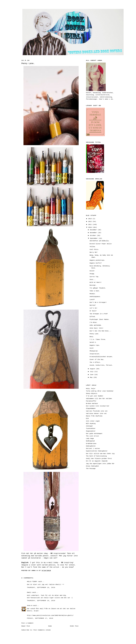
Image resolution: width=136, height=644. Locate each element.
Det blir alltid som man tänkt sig (100, 454)
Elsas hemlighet (93, 466)
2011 (90, 224)
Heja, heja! (91, 389)
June (92, 375)
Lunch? (92, 299)
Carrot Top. (94, 277)
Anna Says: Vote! (96, 328)
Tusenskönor (91, 428)
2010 (90, 227)
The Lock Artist (93, 436)
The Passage (91, 469)
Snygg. (92, 274)
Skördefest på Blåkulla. (99, 241)
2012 (90, 221)
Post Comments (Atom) (42, 630)
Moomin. (93, 294)
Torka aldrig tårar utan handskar (100, 391)
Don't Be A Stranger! (98, 302)
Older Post (74, 626)
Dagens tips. (95, 345)
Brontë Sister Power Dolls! (101, 244)
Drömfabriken (91, 444)
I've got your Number (95, 396)
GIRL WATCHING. (96, 325)
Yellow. (93, 247)
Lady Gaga (90, 438)
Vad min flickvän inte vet (97, 411)
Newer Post (26, 626)
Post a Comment (28, 623)
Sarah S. (93, 342)
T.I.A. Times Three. (98, 339)
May (92, 377)
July (92, 372)
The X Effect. (95, 362)
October (93, 235)
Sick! (92, 348)
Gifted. (93, 317)
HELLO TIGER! (32, 582)
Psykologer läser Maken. (99, 319)
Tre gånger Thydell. (98, 288)
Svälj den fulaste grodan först (99, 458)
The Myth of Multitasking (96, 456)
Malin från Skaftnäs (94, 416)
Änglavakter (91, 431)
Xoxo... (93, 279)
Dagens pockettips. (97, 260)
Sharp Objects (92, 393)
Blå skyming (91, 424)
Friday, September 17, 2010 (40, 618)
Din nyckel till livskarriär (98, 406)
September (94, 238)
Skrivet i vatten (93, 448)
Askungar (90, 426)
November (94, 233)
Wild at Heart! (96, 282)
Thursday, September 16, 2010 (41, 587)
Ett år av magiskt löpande (97, 461)
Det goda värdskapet (94, 434)
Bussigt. (93, 285)
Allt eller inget (93, 421)
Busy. (92, 337)
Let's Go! (93, 308)
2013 (90, 219)
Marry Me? (93, 252)
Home (50, 626)
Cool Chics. (94, 249)
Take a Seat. (95, 291)
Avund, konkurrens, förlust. (101, 365)
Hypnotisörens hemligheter (97, 451)
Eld (87, 418)
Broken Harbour (92, 403)
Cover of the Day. (97, 359)
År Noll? (93, 311)
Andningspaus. (95, 297)
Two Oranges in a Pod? (99, 314)
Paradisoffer (91, 401)
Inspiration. (95, 354)
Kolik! (92, 271)
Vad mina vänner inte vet (96, 413)
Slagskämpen (91, 408)
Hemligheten (91, 446)
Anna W (30, 605)
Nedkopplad (90, 441)
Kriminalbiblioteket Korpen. (101, 357)
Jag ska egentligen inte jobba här (100, 464)
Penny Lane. (94, 334)
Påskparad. (94, 351)
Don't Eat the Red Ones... (100, 331)
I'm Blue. (93, 322)
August (93, 369)
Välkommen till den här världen (99, 399)
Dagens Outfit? (96, 263)
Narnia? (93, 305)
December (94, 230)
